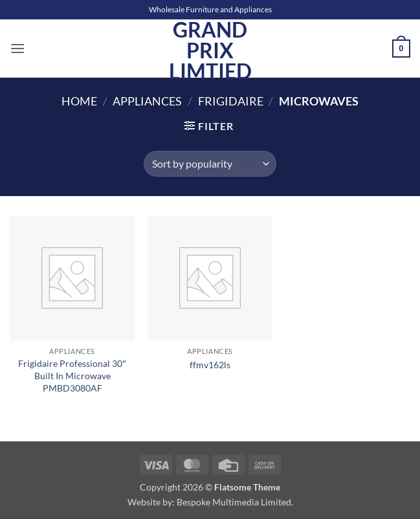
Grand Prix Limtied (210, 50)
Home (79, 101)
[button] (17, 48)
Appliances (147, 101)
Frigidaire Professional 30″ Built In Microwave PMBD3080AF (72, 375)
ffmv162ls (210, 365)
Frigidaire (231, 101)
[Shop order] (210, 164)
